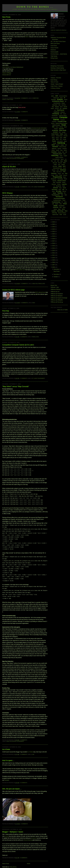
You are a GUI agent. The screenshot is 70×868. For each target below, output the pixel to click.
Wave (59, 209)
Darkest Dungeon (56, 125)
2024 (54, 227)
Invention (54, 152)
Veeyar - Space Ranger (57, 84)
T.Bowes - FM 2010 (56, 78)
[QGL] (53, 96)
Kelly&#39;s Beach (57, 154)
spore (60, 190)
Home (28, 860)
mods (59, 165)
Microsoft (55, 163)
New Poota (6, 17)
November (57, 274)
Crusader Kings (62, 121)
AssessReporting (57, 103)
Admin (61, 98)
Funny (54, 141)
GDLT (53, 145)
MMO (64, 163)
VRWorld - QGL (55, 287)
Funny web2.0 (60, 141)
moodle (63, 165)
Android (66, 100)
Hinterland (65, 149)
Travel (40, 284)
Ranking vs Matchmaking (57, 68)
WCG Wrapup (7, 193)
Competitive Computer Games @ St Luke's (18, 345)
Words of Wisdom (62, 213)
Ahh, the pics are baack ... (12, 785)
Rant (54, 182)
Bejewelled (55, 105)
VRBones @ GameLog (57, 302)
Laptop (61, 156)
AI (64, 98)
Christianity (56, 114)
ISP (66, 152)
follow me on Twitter (62, 310)
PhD (64, 172)
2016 (54, 243)
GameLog (61, 143)
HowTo (58, 150)
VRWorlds (56, 207)
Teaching (60, 193)
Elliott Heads (63, 130)
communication (55, 118)
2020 (54, 234)
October (56, 277)
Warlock (55, 209)
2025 (54, 224)
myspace (34, 834)
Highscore (54, 149)
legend (62, 159)
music (60, 166)
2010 (54, 258)
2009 (54, 260)
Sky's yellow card (20, 270)
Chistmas (63, 112)
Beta (59, 105)
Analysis (9, 159)
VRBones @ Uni (55, 292)
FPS (61, 139)
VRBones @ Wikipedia (57, 300)
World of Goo (55, 215)
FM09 (54, 139)
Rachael (54, 181)
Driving (61, 127)
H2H (66, 145)
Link (33, 750)
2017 (54, 241)
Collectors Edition (63, 116)
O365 (54, 172)
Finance (53, 136)
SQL (63, 190)
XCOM (65, 215)
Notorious (53, 50)
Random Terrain (62, 181)
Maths (65, 161)
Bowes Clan (54, 285)
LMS (58, 161)
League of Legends (59, 157)
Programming (57, 177)
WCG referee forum (40, 292)
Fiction (66, 134)
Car (55, 110)
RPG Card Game (55, 44)
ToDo (62, 195)
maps (61, 161)
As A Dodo (6, 745)
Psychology (60, 179)
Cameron (65, 108)
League (65, 156)
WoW (61, 215)
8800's (27, 37)
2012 (54, 253)
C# (61, 108)
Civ (61, 114)
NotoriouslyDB (54, 52)
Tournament (20, 159)
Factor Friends (55, 48)
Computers (10, 99)
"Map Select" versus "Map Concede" (16, 386)
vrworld (7, 832)
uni (53, 204)
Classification (55, 116)
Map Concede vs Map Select (58, 70)
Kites (64, 154)
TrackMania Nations (57, 200)
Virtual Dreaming (28, 836)
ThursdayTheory (56, 195)
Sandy (64, 186)
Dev (53, 127)
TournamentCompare (59, 198)
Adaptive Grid (56, 98)
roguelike (64, 184)
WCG (44, 284)
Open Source (59, 172)
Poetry (53, 175)
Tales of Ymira (54, 82)
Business (57, 109)
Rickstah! (7, 776)
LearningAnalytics (56, 159)
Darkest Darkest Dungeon (61, 123)
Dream (57, 127)
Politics (57, 175)
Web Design (60, 211)
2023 (54, 229)
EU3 (60, 132)
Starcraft (64, 191)
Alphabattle (54, 100)
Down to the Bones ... (35, 7)
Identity (65, 150)
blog (53, 107)
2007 (54, 265)
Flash (61, 138)
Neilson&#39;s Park (57, 168)
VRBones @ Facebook (57, 294)
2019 (54, 236)
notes (58, 170)
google (62, 145)
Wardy (64, 207)
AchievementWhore (63, 96)
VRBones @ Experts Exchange (59, 298)
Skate (60, 188)
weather (54, 211)
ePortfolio (55, 132)
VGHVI (57, 204)
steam (54, 193)
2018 (54, 239)
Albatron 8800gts (7, 73)
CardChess (57, 112)
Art (66, 101)
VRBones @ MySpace (57, 296)
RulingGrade (59, 186)
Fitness (57, 138)
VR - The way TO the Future (58, 41)
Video (61, 204)
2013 (54, 250)
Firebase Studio (59, 136)
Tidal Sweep (54, 56)
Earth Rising (54, 80)
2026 (54, 222)
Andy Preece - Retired (57, 86)
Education (61, 129)
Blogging (57, 107)
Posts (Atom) (13, 863)
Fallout (61, 134)
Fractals (65, 139)
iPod (63, 152)
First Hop (6, 311)
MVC (64, 166)
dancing (53, 123)
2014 (54, 248)
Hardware (55, 147)
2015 (54, 246)
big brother (64, 105)
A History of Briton (55, 88)
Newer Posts (6, 860)
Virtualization (62, 206)
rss (54, 186)
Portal (61, 175)
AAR (57, 96)
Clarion (65, 114)
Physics (59, 174)
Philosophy (54, 174)
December (57, 269)
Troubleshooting (56, 202)
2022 (54, 231)
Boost (61, 107)
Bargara (63, 103)
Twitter (65, 202)
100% (6, 48)
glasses (58, 145)
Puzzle (65, 179)
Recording (59, 182)
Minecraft (60, 163)
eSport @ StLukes (9, 167)
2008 (54, 262)
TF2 (65, 193)
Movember (55, 166)
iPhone (59, 152)
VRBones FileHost (56, 289)
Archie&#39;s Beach (58, 101)
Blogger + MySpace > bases (13, 828)
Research (54, 184)
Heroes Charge (63, 147)
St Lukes (34, 187)
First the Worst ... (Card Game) (59, 54)
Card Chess (54, 46)
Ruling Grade (54, 58)
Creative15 (54, 122)
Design (14, 159)
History (53, 150)
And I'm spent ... (8, 757)
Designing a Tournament (57, 66)
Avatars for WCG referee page (13, 290)
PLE (66, 173)
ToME (66, 195)
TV (62, 202)
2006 (54, 267)
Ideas (61, 150)
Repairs (64, 182)
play (63, 174)
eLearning (55, 130)
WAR (61, 207)
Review (59, 184)
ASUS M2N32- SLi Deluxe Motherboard (13, 67)
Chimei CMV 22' (7, 75)
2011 (54, 255)
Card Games (61, 110)
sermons (56, 188)
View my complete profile (59, 30)
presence (65, 175)
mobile (55, 165)
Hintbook (59, 149)
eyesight (64, 132)
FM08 (65, 138)
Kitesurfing (55, 156)
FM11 (57, 139)
